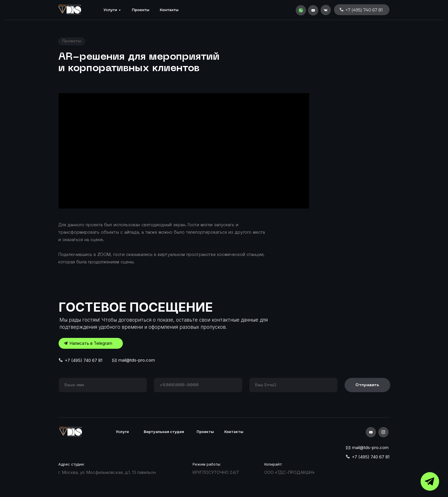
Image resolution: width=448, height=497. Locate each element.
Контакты (169, 10)
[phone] (198, 385)
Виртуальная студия (164, 432)
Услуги (110, 10)
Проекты (141, 10)
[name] (103, 385)
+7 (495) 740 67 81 (83, 360)
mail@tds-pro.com (137, 360)
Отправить (367, 385)
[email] (293, 385)
